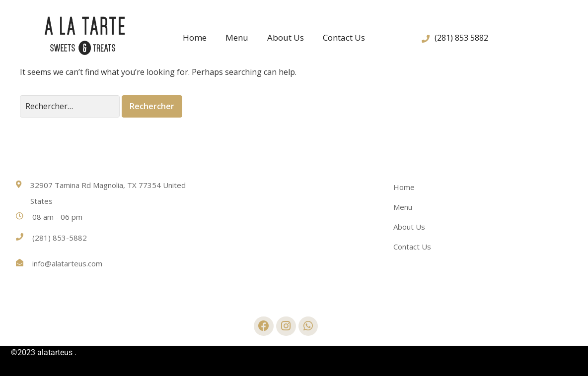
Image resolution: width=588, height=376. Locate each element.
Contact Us (344, 37)
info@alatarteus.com (67, 263)
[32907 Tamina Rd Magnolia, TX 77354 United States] (294, 227)
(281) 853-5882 (60, 238)
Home (195, 37)
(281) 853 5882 (461, 38)
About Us (286, 37)
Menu (237, 37)
